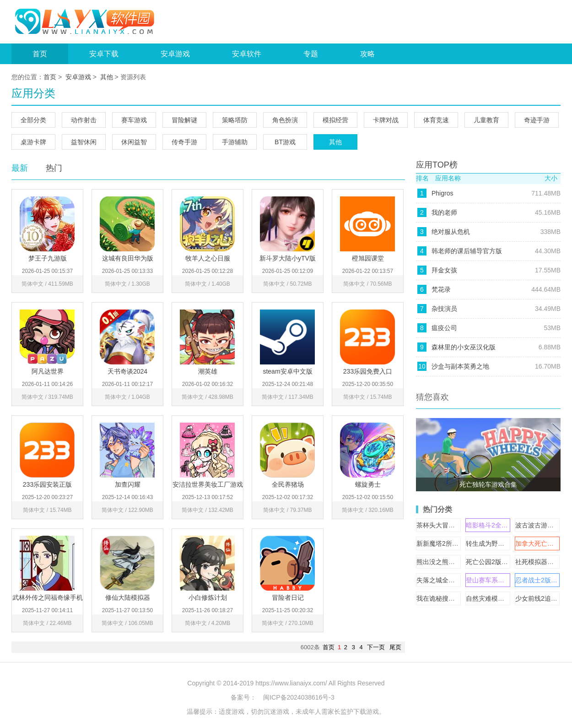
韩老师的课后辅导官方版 (467, 251)
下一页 (376, 647)
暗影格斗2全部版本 (493, 525)
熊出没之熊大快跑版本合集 (455, 562)
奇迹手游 (537, 120)
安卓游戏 (175, 54)
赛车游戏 (134, 120)
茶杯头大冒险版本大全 (448, 525)
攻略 (367, 54)
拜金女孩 (444, 270)
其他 (107, 77)
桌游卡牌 (33, 142)
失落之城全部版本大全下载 (455, 580)
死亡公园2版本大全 (493, 562)
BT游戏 (285, 142)
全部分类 (33, 120)
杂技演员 (444, 309)
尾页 (395, 647)
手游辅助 (235, 142)
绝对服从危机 (451, 232)
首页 (40, 54)
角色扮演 (285, 120)
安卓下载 (104, 54)
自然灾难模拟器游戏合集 (501, 598)
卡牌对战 (386, 120)
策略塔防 (235, 120)
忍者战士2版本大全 (543, 580)
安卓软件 (247, 54)
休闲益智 (134, 142)
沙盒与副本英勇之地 (460, 366)
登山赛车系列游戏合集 (498, 580)
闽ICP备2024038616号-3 (299, 697)
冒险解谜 (184, 120)
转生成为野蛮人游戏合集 (501, 543)
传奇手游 (184, 142)
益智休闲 (84, 142)
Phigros (442, 193)
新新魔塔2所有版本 (444, 543)
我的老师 (444, 212)
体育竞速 (436, 120)
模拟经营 (335, 120)
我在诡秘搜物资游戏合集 (452, 598)
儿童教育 (486, 120)
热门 (54, 168)
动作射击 (84, 120)
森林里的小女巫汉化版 (464, 347)
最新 (20, 168)
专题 (311, 54)
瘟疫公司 (444, 328)
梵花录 (441, 289)
